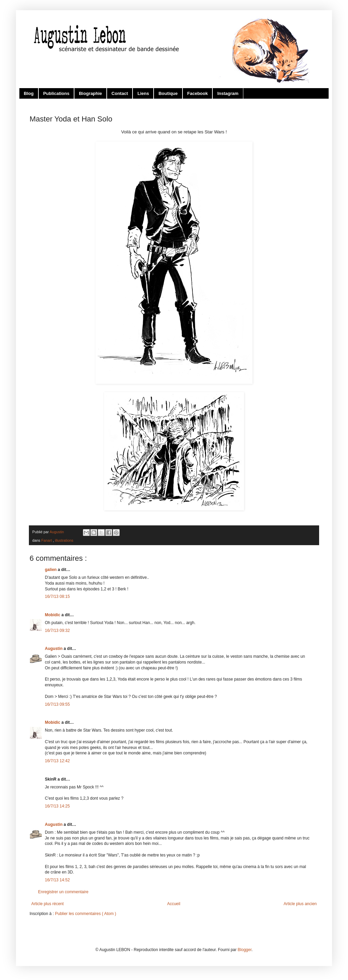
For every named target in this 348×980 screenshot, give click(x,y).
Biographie (90, 93)
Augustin (54, 649)
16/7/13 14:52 (57, 880)
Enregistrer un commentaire (63, 892)
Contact (120, 93)
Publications (56, 93)
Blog (29, 93)
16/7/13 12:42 (57, 761)
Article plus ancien (300, 904)
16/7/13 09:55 (57, 704)
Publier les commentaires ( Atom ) (86, 914)
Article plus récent (47, 904)
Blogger (245, 950)
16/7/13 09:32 (57, 631)
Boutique (168, 93)
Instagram (228, 93)
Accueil (174, 904)
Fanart (47, 540)
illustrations (64, 540)
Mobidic (53, 615)
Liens (143, 93)
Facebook (198, 93)
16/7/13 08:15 (57, 597)
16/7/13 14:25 (57, 806)
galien (51, 570)
